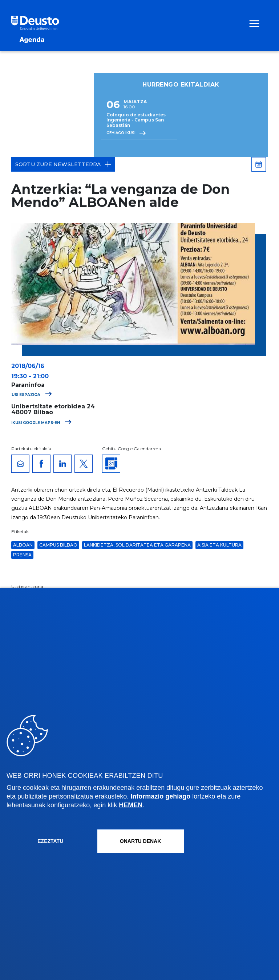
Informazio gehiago (160, 796)
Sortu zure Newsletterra (63, 164)
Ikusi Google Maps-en (41, 423)
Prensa (22, 555)
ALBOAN (23, 545)
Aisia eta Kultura (219, 545)
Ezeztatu (50, 841)
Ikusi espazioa (30, 395)
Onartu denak (141, 841)
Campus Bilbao (58, 545)
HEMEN (131, 805)
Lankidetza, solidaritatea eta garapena (137, 545)
